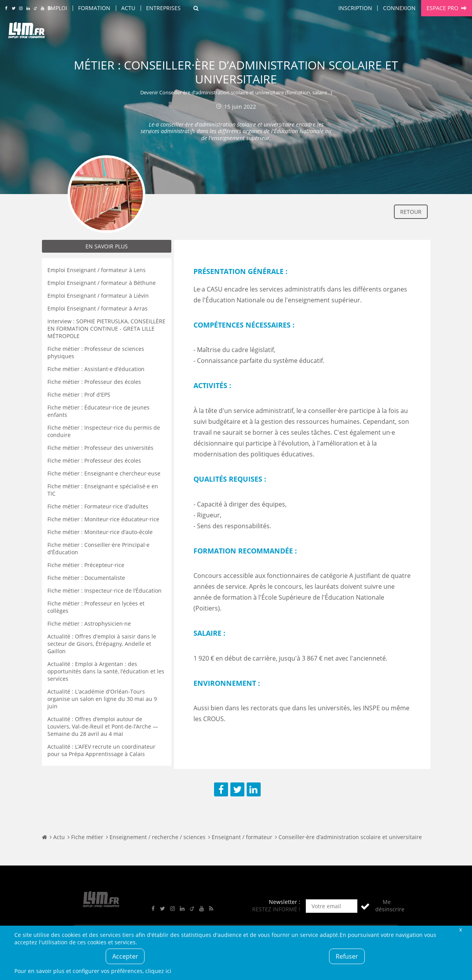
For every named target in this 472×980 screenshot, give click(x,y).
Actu (128, 8)
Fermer (461, 929)
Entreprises (163, 8)
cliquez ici (158, 971)
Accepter (125, 956)
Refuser (347, 956)
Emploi (57, 8)
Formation (94, 8)
